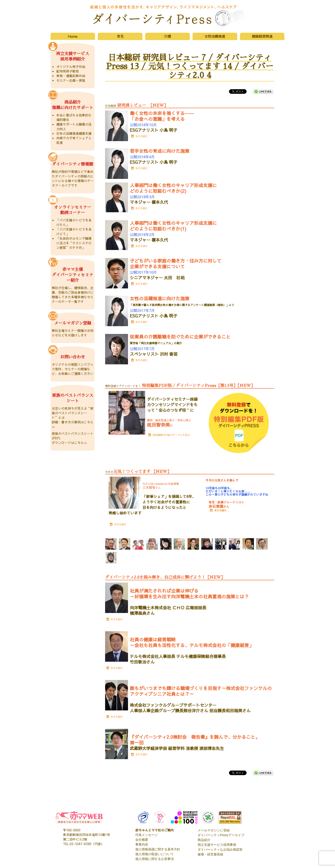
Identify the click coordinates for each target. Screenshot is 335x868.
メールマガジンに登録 (214, 830)
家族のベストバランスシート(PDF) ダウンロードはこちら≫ (73, 438)
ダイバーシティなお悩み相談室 (220, 849)
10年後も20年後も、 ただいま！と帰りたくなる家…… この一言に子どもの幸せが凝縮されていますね (237, 491)
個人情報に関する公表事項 (155, 859)
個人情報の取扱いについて (155, 854)
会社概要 (142, 840)
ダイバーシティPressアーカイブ (221, 835)
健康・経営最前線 (210, 854)
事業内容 (142, 844)
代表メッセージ (147, 835)
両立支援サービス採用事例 (217, 845)
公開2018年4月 (160, 159)
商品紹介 (204, 840)
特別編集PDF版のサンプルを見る (171, 435)
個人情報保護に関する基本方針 (158, 849)
